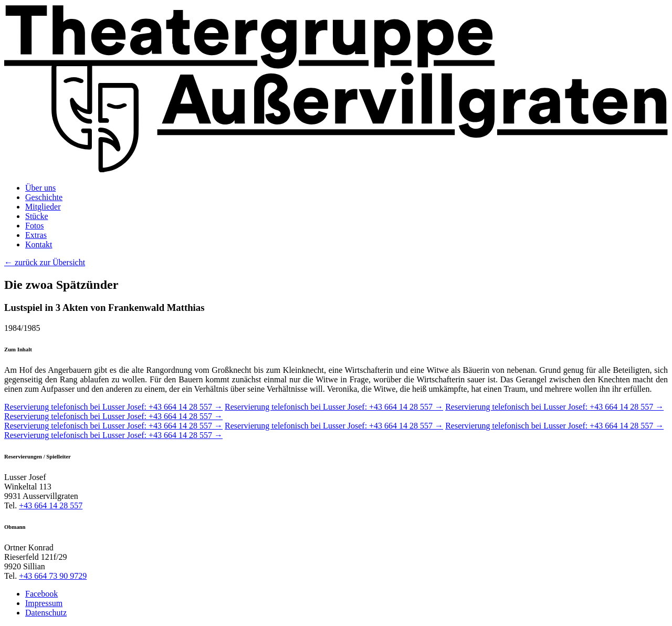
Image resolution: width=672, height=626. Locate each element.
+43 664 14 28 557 (51, 505)
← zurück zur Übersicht (45, 262)
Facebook (41, 594)
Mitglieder (43, 207)
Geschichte (44, 197)
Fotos (35, 226)
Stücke (37, 216)
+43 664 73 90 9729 (53, 576)
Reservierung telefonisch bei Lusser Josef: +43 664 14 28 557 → (113, 407)
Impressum (44, 603)
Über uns (40, 188)
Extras (36, 235)
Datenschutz (46, 613)
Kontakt (39, 244)
